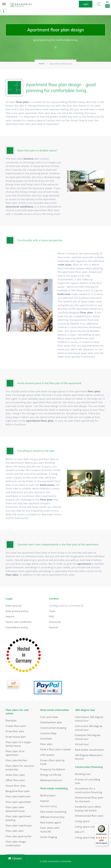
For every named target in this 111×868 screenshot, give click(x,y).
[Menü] (106, 825)
